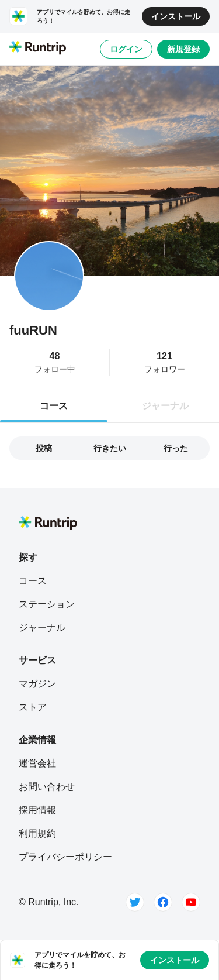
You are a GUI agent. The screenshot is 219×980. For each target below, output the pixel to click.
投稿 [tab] (44, 448)
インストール (176, 16)
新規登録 (183, 49)
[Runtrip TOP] (38, 49)
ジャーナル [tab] (165, 406)
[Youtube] (191, 902)
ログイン (126, 49)
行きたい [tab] (110, 448)
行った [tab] (176, 448)
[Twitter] (135, 902)
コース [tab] (54, 406)
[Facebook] (163, 902)
